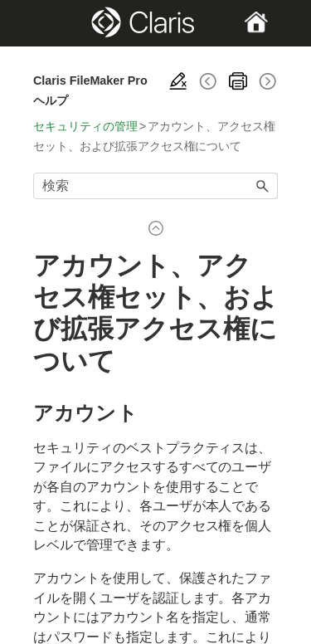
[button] (263, 186)
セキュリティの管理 (85, 126)
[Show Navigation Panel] (44, 23)
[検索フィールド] (155, 186)
